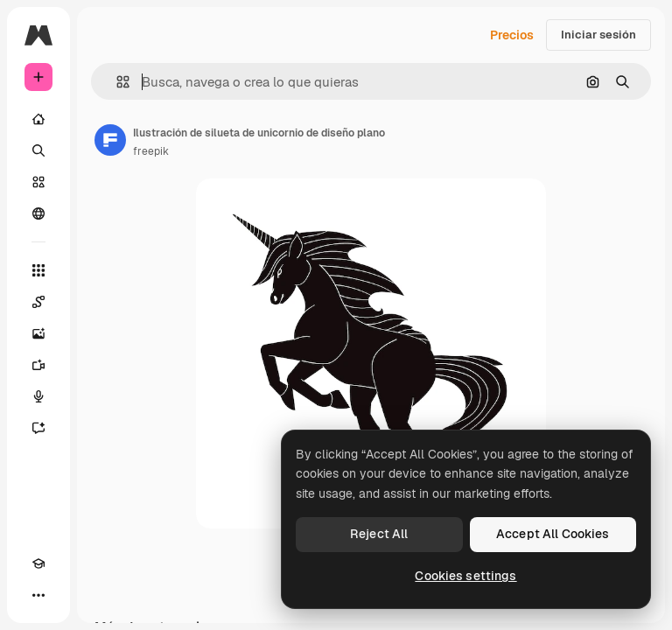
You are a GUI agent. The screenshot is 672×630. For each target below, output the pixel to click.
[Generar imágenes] (38, 333)
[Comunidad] (38, 213)
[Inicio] (38, 119)
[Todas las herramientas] (38, 270)
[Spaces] (38, 302)
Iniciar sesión (598, 35)
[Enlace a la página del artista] (110, 140)
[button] (116, 82)
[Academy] (38, 563)
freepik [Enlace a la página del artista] (151, 151)
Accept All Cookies (553, 534)
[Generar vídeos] (38, 365)
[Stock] (38, 182)
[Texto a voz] (38, 396)
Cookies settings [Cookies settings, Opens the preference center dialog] (465, 576)
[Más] (38, 595)
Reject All (379, 534)
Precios (512, 35)
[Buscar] (38, 150)
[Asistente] (38, 428)
